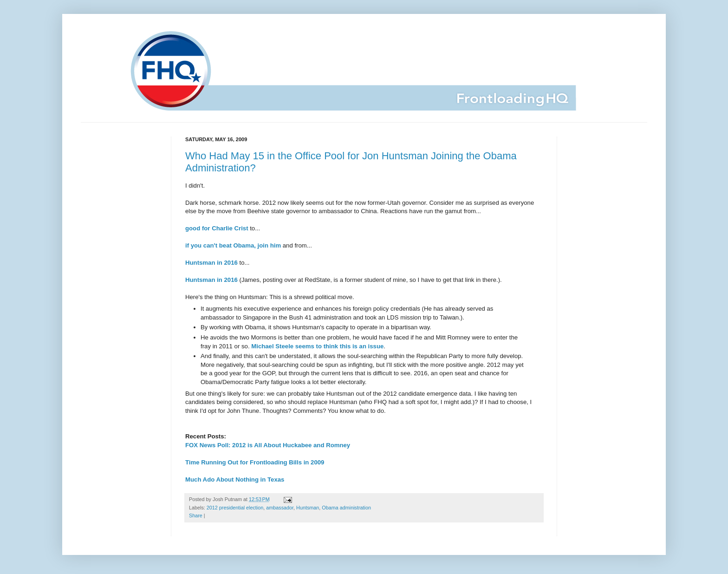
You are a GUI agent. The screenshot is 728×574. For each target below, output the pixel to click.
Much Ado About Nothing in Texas (235, 479)
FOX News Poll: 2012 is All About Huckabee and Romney (268, 445)
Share (196, 515)
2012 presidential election (235, 508)
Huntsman (308, 508)
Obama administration (346, 508)
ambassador (280, 508)
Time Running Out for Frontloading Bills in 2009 (255, 462)
